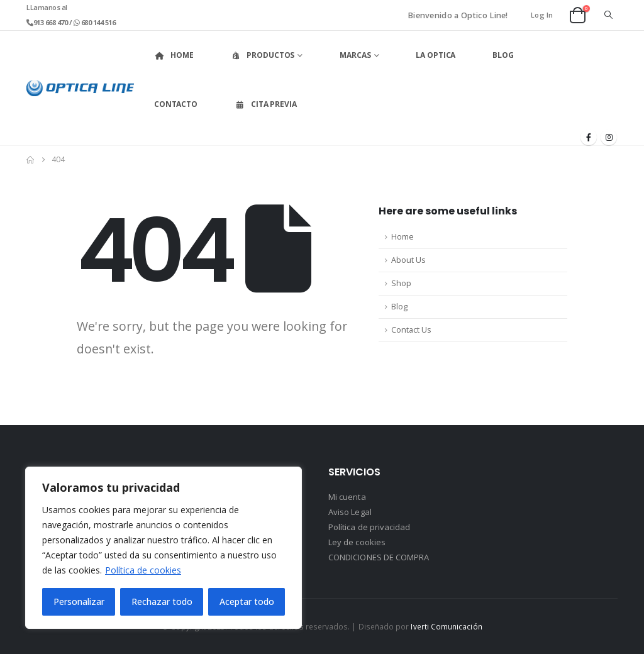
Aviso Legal (350, 512)
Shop (401, 283)
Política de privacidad (369, 527)
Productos (262, 55)
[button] (608, 15)
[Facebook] (589, 137)
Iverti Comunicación (446, 626)
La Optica (436, 55)
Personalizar (79, 601)
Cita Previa (266, 104)
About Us (408, 260)
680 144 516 (97, 22)
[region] (164, 548)
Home (174, 55)
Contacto (176, 104)
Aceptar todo (247, 601)
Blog (503, 55)
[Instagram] (609, 137)
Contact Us (411, 330)
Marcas (355, 55)
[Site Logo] (80, 88)
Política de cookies (143, 570)
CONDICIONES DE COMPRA (379, 557)
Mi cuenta (347, 497)
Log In (542, 15)
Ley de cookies (357, 542)
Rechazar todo (162, 601)
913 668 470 (51, 22)
